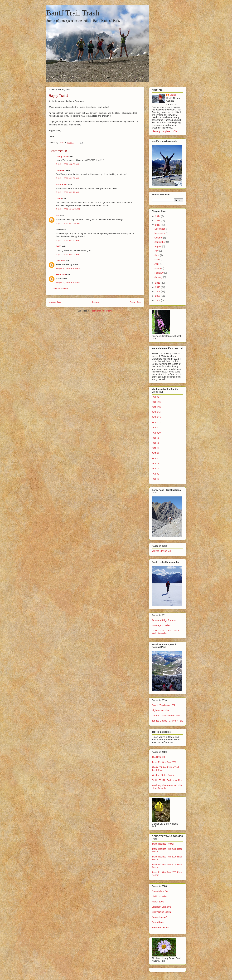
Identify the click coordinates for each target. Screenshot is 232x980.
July (157, 251)
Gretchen (60, 170)
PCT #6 (156, 453)
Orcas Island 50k (160, 891)
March (158, 268)
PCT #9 (156, 438)
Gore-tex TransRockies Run (166, 716)
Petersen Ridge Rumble (164, 620)
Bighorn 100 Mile (160, 710)
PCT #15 (156, 407)
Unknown (61, 260)
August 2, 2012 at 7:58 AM (68, 268)
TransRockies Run (161, 927)
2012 (158, 225)
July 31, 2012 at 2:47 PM (67, 240)
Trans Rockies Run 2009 (164, 762)
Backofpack (62, 184)
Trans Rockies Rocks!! (163, 844)
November (160, 233)
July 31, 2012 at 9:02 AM (67, 178)
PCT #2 (156, 474)
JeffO (59, 246)
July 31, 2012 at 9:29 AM (67, 192)
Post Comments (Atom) (101, 311)
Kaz (58, 215)
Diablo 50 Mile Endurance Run (167, 780)
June (157, 255)
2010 (158, 287)
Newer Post (55, 302)
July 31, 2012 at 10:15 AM (68, 209)
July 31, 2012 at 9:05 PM (67, 254)
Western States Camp (163, 775)
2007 (158, 300)
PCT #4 (156, 464)
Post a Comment (60, 289)
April (157, 264)
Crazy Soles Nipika (161, 912)
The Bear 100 (159, 757)
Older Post (135, 302)
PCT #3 (156, 469)
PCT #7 (156, 448)
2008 (158, 296)
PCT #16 (156, 402)
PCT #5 (156, 458)
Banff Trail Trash (73, 13)
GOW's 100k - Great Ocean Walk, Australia (166, 632)
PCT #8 (156, 443)
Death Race (158, 922)
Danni (59, 198)
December (160, 229)
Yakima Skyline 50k (162, 551)
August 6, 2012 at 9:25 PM (68, 282)
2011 (158, 283)
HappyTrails (62, 156)
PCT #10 (156, 433)
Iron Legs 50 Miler (161, 625)
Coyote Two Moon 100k (164, 705)
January (159, 277)
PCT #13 (156, 417)
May (157, 260)
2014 (158, 216)
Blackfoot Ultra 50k (161, 907)
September (160, 242)
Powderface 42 (159, 917)
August (158, 246)
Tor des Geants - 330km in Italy (167, 721)
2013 (158, 221)
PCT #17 (156, 397)
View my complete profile (164, 131)
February (159, 273)
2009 (158, 292)
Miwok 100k (158, 902)
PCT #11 (156, 428)
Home (96, 302)
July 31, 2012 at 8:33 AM (67, 164)
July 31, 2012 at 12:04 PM (68, 223)
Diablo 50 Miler (159, 896)
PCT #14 (156, 412)
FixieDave (61, 275)
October (159, 238)
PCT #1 (156, 479)
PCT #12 (156, 422)
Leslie (173, 95)
